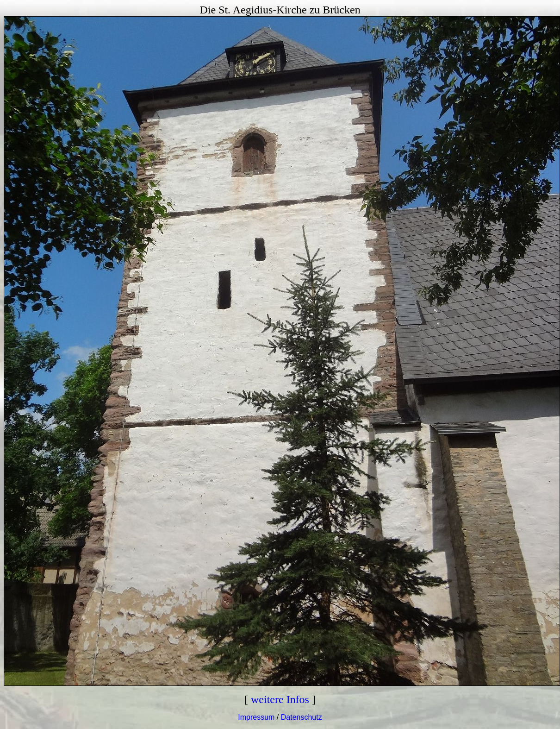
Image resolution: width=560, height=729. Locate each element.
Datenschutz (302, 717)
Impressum (256, 717)
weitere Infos (280, 699)
